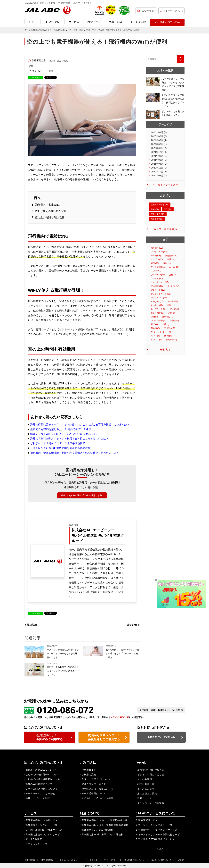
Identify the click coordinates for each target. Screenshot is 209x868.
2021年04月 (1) (159, 164)
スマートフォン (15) (160, 282)
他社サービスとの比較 (38, 798)
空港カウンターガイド (94, 784)
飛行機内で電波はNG (48, 205)
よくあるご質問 (146, 789)
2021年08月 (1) (159, 156)
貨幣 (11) (171, 305)
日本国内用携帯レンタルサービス (44, 834)
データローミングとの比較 (40, 793)
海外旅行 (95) (157, 248)
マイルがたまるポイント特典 (97, 798)
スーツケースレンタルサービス (155, 825)
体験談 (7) (174, 320)
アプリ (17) (158, 271)
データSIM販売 (34, 839)
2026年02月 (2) (159, 136)
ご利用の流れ (89, 775)
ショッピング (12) (159, 298)
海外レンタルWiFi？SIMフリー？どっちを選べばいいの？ (64, 434)
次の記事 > (133, 625)
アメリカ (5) (169, 328)
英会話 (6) (155, 328)
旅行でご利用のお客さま (151, 770)
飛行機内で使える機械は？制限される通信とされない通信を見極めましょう (75, 453)
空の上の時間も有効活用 (49, 217)
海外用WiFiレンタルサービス (42, 820)
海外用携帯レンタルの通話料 (97, 830)
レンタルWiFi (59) (159, 252)
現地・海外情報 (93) (160, 205)
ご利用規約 (30, 860)
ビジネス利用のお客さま (151, 775)
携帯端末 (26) (157, 219)
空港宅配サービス (148, 820)
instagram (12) (157, 301)
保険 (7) (154, 317)
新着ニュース (145, 798)
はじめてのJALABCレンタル (41, 770)
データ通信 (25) (158, 267)
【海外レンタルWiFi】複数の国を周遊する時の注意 (60, 448)
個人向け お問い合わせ (134, 860)
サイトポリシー (111, 860)
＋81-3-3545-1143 (120, 717)
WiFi (31, 66)
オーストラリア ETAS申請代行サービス (160, 834)
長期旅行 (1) (171, 340)
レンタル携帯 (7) (158, 320)
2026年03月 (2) (159, 132)
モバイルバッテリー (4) (161, 332)
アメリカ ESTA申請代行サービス (156, 839)
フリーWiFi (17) (158, 275)
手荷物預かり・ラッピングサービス (158, 830)
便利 (51, 71)
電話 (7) (154, 324)
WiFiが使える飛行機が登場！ (52, 211)
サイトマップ (92, 860)
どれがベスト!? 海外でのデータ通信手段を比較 (58, 443)
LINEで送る (35, 78)
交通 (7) (166, 324)
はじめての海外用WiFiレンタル (43, 775)
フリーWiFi (37, 71)
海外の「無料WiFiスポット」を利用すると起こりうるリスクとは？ (69, 439)
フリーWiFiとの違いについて (42, 789)
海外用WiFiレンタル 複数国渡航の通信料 (105, 825)
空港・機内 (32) (158, 214)
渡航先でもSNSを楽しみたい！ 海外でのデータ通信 (61, 429)
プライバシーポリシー (69, 860)
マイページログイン (172, 11)
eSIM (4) (168, 336)
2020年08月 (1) (159, 176)
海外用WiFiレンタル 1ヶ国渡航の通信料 (104, 820)
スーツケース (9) (158, 309)
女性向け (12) (157, 305)
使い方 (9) (174, 309)
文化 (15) (173, 275)
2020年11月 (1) (159, 168)
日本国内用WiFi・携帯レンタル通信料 (102, 834)
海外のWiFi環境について (39, 784)
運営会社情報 (47, 860)
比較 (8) (171, 313)
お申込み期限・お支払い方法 (97, 789)
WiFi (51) (168, 209)
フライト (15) (157, 278)
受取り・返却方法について (96, 779)
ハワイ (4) (155, 336)
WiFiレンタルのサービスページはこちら (81, 495)
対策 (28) (155, 263)
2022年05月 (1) (159, 144)
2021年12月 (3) (159, 152)
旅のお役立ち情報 (147, 793)
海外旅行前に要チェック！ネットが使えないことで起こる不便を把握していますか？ (80, 425)
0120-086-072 (65, 710)
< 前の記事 (31, 625)
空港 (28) (171, 259)
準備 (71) (155, 209)
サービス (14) (173, 286)
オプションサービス (36, 844)
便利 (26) (167, 263)
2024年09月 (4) (159, 140)
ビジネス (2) (156, 340)
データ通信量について (94, 793)
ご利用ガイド (89, 770)
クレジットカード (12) (161, 294)
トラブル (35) (157, 259)
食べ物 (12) (173, 301)
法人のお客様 (148, 11)
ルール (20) (174, 267)
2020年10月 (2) (159, 172)
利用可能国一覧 (146, 784)
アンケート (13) (158, 290)
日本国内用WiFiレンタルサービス (44, 830)
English (181, 860)
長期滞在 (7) (168, 317)
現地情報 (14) (157, 286)
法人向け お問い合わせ (161, 860)
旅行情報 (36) (171, 256)
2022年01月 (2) (159, 148)
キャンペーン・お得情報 (151, 803)
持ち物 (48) (156, 256)
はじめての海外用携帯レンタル (43, 779)
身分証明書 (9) (157, 313)
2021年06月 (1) (159, 160)
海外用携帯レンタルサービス (41, 825)
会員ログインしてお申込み (161, 737)
